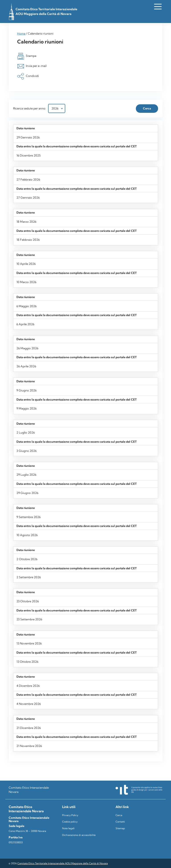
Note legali (68, 828)
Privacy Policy (70, 815)
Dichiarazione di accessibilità (79, 835)
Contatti (120, 822)
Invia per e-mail (32, 66)
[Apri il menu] (158, 6)
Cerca (119, 815)
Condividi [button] (28, 76)
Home (21, 33)
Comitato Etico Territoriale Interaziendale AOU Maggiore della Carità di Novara (63, 863)
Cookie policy (70, 822)
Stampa (27, 56)
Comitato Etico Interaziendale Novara (29, 790)
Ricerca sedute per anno (29, 108)
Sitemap (120, 828)
